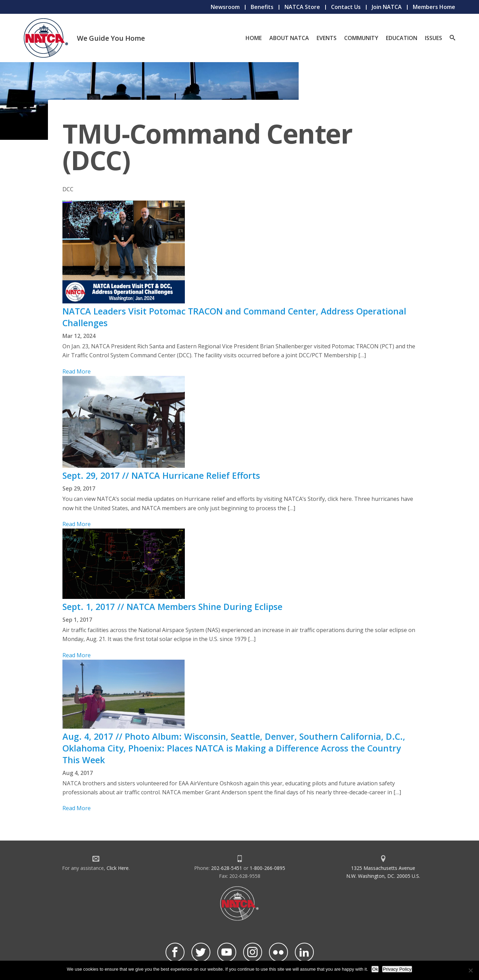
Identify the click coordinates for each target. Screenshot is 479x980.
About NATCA (289, 38)
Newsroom (225, 7)
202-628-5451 (227, 868)
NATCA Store (302, 7)
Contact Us (346, 7)
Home (254, 38)
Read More (77, 371)
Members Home (434, 7)
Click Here (118, 868)
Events (327, 38)
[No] (470, 970)
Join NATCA (387, 7)
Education (402, 38)
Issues (433, 38)
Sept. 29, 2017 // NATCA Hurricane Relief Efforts (161, 475)
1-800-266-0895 (267, 868)
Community (361, 38)
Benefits (262, 7)
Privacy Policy (397, 969)
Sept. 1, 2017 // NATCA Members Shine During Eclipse (172, 607)
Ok (375, 969)
